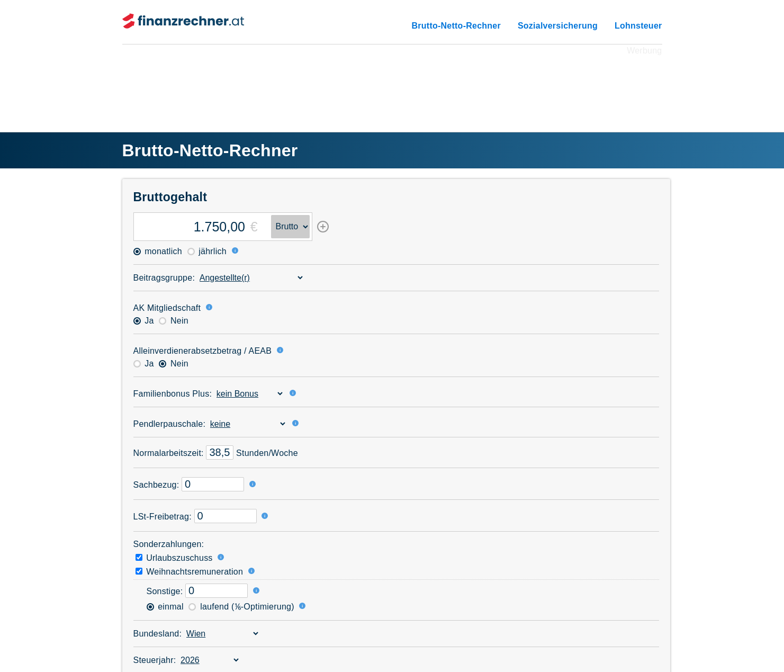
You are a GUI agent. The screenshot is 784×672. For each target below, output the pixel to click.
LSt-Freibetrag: (163, 517)
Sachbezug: (156, 485)
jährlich (207, 251)
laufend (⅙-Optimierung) (241, 607)
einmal (165, 607)
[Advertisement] (392, 82)
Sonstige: (165, 591)
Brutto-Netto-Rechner (456, 26)
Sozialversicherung (558, 26)
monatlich (158, 251)
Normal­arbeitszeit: (169, 453)
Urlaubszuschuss (174, 558)
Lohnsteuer (638, 26)
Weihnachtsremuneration (190, 572)
